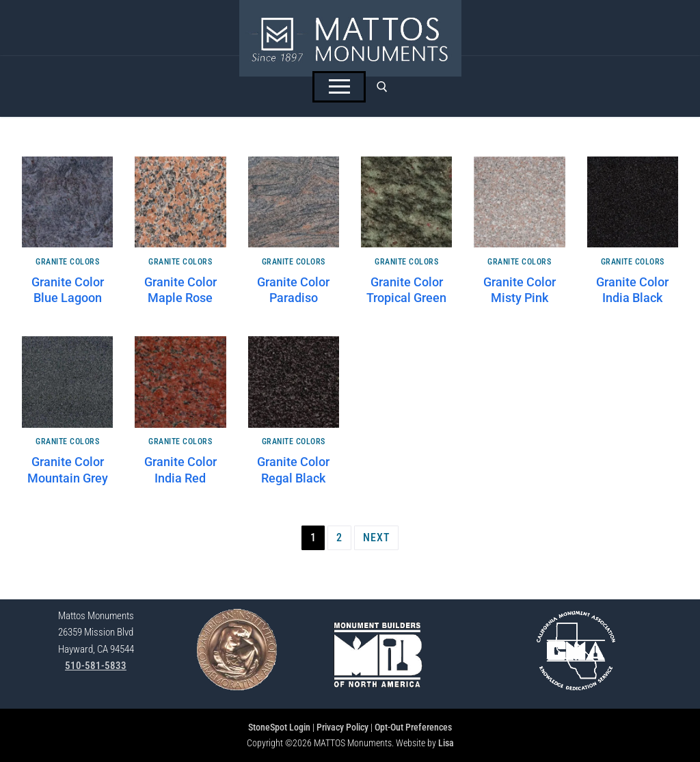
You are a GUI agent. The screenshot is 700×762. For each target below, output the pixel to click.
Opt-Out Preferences (413, 727)
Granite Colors (67, 262)
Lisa (446, 743)
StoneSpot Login (279, 727)
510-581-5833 (96, 666)
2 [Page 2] (339, 538)
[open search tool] (382, 87)
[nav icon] (339, 87)
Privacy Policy (342, 727)
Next (376, 538)
